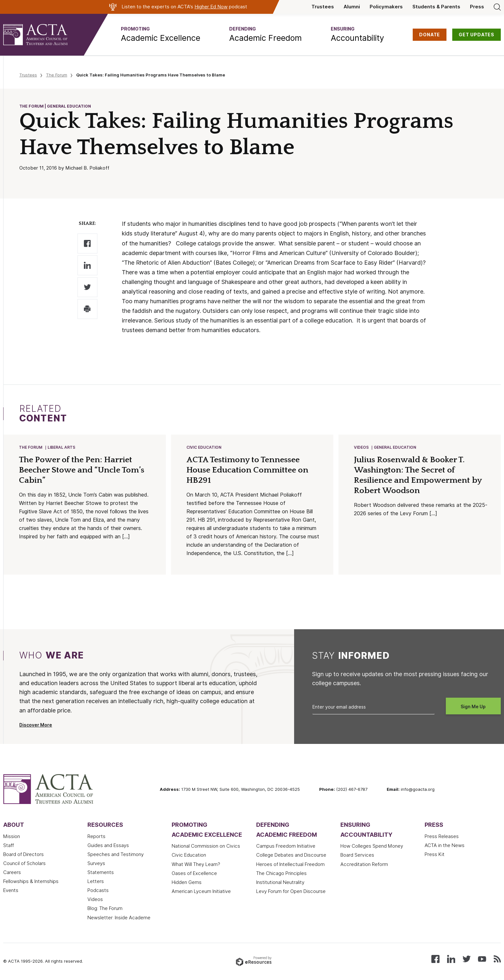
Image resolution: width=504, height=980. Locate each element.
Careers (12, 873)
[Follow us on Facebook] (435, 959)
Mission (12, 837)
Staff (9, 846)
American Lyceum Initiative (201, 892)
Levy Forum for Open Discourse (291, 892)
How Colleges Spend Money (372, 847)
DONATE (430, 35)
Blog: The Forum (105, 909)
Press (477, 7)
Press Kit (435, 855)
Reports (96, 837)
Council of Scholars (24, 864)
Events (11, 891)
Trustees (323, 7)
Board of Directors (23, 855)
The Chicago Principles (281, 874)
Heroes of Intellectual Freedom (290, 865)
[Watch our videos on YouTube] (482, 959)
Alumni (352, 7)
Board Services (357, 856)
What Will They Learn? (196, 865)
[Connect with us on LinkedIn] (451, 959)
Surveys (96, 864)
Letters (96, 882)
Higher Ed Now (211, 7)
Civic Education (204, 448)
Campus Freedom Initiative (286, 847)
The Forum (57, 75)
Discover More (36, 726)
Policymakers (386, 7)
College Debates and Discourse (291, 856)
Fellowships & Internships (31, 882)
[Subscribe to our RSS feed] (497, 959)
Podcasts (98, 891)
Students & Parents (436, 7)
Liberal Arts (62, 448)
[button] (161, 35)
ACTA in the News (445, 846)
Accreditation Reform (364, 865)
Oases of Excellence (194, 874)
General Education (395, 448)
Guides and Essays (108, 846)
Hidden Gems (187, 883)
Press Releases (442, 837)
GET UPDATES (477, 35)
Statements (101, 873)
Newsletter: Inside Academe (119, 918)
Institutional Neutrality (280, 883)
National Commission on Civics (206, 847)
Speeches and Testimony (116, 855)
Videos (362, 448)
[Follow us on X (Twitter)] (467, 959)
